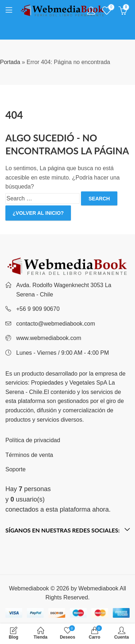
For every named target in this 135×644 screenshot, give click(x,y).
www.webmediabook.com (49, 338)
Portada (10, 62)
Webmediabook (98, 588)
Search (99, 199)
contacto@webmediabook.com (56, 324)
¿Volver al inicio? (38, 213)
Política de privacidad (33, 440)
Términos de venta (29, 455)
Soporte (15, 469)
